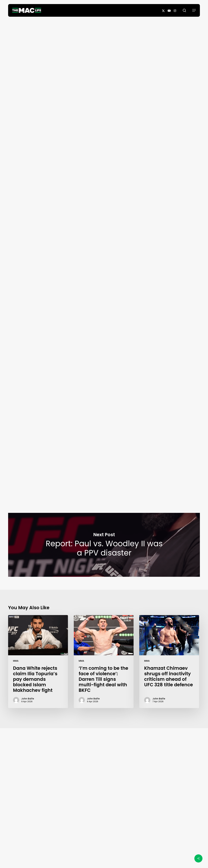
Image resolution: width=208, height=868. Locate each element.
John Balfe (104, 102)
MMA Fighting (62, 304)
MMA (16, 661)
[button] (194, 10)
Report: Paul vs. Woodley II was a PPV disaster (104, 545)
